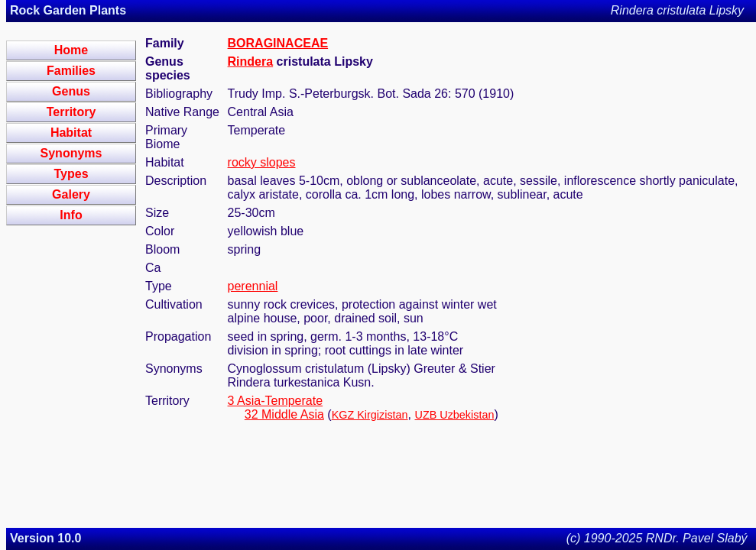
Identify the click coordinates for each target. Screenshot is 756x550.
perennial (253, 286)
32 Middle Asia (284, 414)
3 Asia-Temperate (276, 401)
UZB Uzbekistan (455, 415)
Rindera (251, 61)
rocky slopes (262, 162)
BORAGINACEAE (278, 43)
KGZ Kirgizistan (370, 415)
